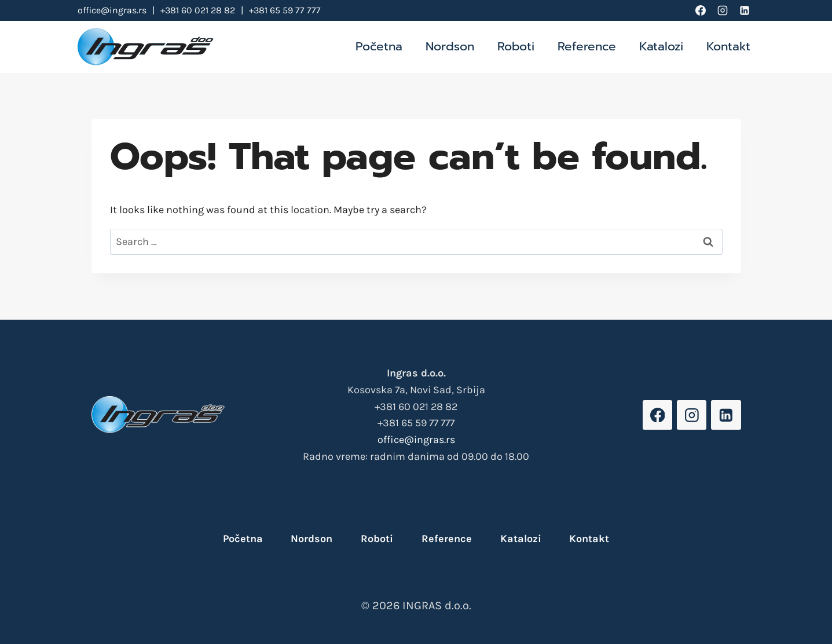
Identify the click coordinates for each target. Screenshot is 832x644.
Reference (587, 46)
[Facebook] (701, 10)
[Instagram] (723, 10)
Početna (379, 46)
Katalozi (661, 46)
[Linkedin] (745, 10)
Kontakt (728, 46)
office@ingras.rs (112, 10)
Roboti (516, 46)
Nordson (450, 46)
